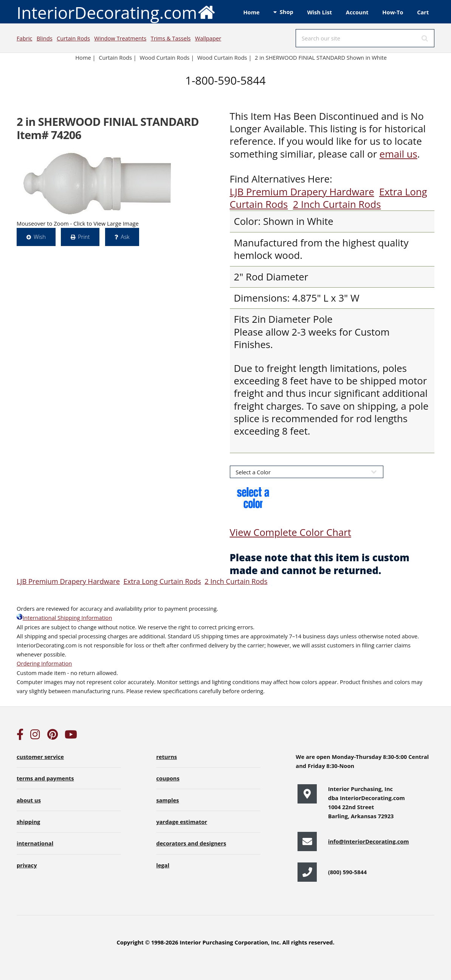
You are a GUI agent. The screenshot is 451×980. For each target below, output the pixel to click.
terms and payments (45, 778)
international (35, 843)
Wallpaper (208, 38)
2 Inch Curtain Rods (337, 204)
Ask (125, 237)
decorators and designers (191, 843)
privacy (27, 865)
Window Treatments (120, 38)
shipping (28, 822)
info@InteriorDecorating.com (369, 841)
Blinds (45, 38)
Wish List (319, 12)
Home (251, 12)
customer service (40, 757)
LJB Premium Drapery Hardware (302, 192)
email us (398, 154)
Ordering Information (44, 663)
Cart (423, 12)
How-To (393, 12)
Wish (40, 237)
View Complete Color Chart (291, 532)
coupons (168, 778)
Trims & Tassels (171, 38)
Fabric (24, 38)
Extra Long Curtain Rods (162, 581)
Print (84, 237)
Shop (287, 12)
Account (357, 12)
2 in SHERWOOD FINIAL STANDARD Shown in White (321, 57)
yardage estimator (182, 822)
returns (167, 757)
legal (163, 865)
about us (29, 800)
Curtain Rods (73, 38)
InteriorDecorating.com (116, 12)
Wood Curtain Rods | (225, 57)
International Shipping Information (64, 618)
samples (167, 800)
